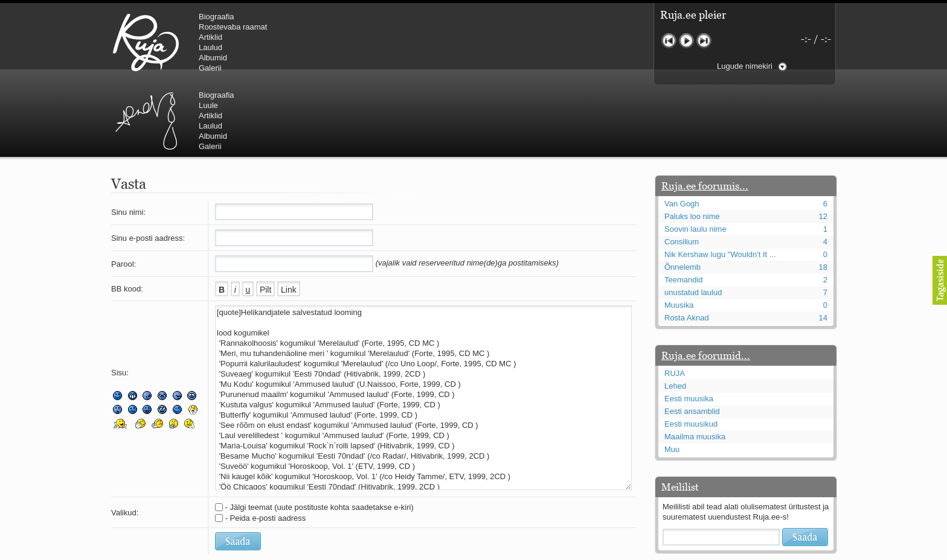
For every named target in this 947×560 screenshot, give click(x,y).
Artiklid (210, 37)
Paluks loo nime (692, 144)
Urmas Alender (350, 42)
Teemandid (684, 207)
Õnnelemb (682, 195)
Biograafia (217, 17)
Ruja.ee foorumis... (705, 113)
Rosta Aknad (687, 245)
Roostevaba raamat (233, 27)
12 (823, 144)
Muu (672, 377)
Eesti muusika (689, 326)
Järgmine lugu (704, 41)
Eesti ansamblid (692, 339)
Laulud (210, 47)
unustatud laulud (693, 220)
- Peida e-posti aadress (266, 446)
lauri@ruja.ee (386, 552)
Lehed (675, 313)
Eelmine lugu (669, 41)
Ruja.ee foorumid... (706, 283)
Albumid (213, 58)
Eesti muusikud (691, 352)
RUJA (146, 42)
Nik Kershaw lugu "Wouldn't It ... (720, 182)
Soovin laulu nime (695, 157)
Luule (413, 27)
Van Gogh (682, 131)
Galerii (210, 68)
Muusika (679, 233)
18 (823, 195)
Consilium (682, 169)
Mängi (686, 41)
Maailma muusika (695, 364)
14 (823, 245)
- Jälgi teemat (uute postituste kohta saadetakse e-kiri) (319, 435)
